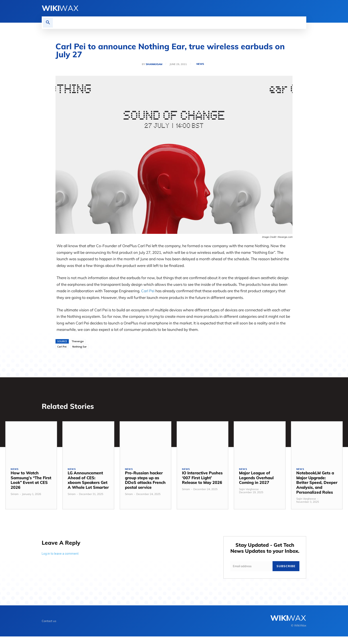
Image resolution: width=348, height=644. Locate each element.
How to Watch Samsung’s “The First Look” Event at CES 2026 (31, 481)
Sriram (15, 495)
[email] (251, 573)
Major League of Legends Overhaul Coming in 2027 (256, 479)
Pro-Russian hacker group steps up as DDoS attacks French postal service (145, 481)
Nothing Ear (80, 347)
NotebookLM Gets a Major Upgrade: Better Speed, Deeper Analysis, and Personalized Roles (317, 483)
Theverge (78, 341)
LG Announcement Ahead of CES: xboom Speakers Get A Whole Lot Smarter (88, 481)
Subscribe (286, 573)
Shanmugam (154, 64)
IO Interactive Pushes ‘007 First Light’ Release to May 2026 (202, 479)
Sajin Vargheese (249, 490)
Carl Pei (148, 291)
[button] (48, 23)
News (201, 64)
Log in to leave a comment (60, 555)
